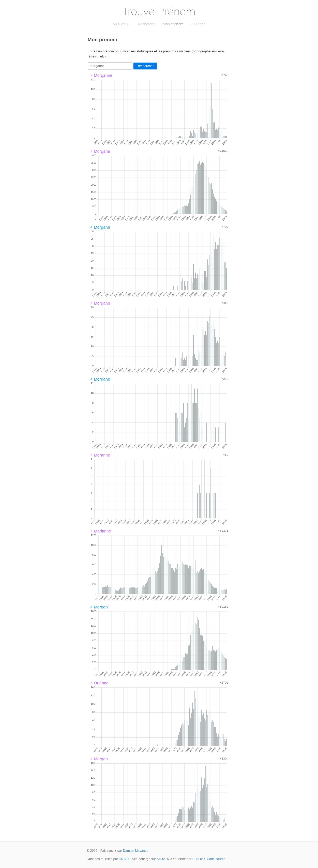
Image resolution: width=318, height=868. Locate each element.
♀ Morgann (100, 303)
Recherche (147, 24)
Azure (161, 859)
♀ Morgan (99, 759)
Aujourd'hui (122, 24)
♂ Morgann (100, 227)
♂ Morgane (100, 379)
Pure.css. (199, 859)
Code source (216, 859)
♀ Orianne (99, 683)
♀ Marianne (100, 531)
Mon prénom (173, 24)
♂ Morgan (99, 607)
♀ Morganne (101, 75)
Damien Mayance (136, 851)
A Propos (198, 24)
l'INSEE (124, 859)
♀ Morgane (100, 151)
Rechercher (145, 66)
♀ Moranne (100, 455)
